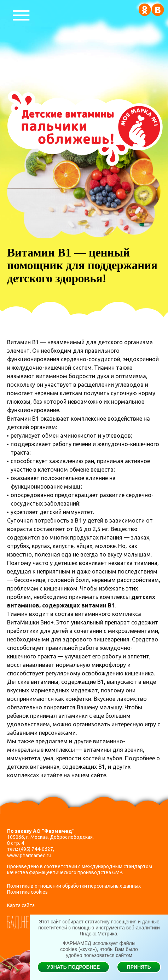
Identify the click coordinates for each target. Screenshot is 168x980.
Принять (139, 967)
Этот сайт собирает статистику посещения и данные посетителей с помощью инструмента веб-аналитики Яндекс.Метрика (99, 928)
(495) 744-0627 (36, 849)
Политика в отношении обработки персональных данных (74, 886)
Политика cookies (27, 892)
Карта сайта (21, 905)
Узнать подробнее (73, 967)
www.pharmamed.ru (29, 855)
